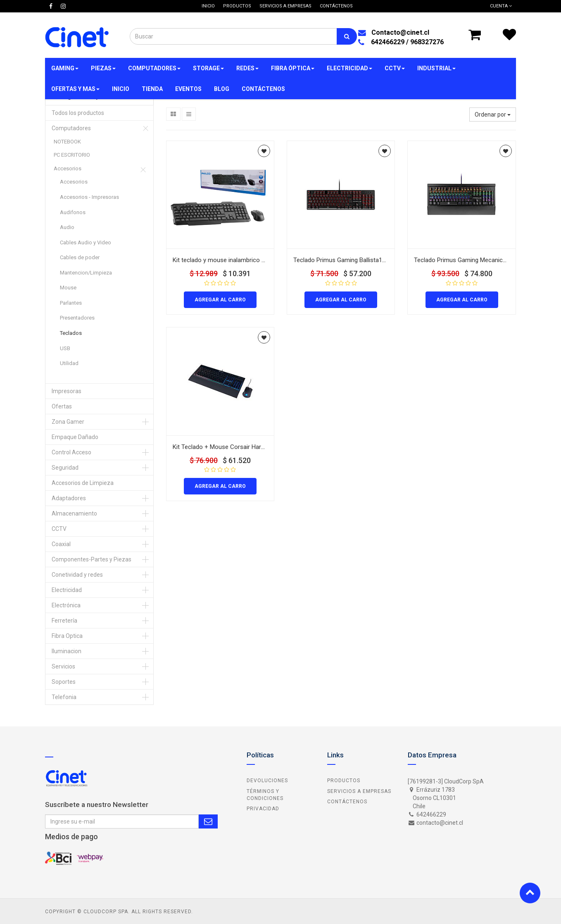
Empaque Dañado (75, 437)
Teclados (71, 333)
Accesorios (68, 168)
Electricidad (67, 590)
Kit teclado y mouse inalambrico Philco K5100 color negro (251, 260)
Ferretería (64, 621)
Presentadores (77, 318)
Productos (344, 781)
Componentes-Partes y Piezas (92, 559)
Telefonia (64, 697)
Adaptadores (69, 498)
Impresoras (67, 391)
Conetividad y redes (77, 575)
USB (65, 348)
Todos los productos (78, 113)
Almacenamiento (74, 513)
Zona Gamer (68, 422)
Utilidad (69, 363)
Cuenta (501, 6)
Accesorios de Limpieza (83, 483)
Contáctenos (347, 802)
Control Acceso (71, 452)
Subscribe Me (208, 821)
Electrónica (66, 605)
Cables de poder (80, 257)
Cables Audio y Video (86, 242)
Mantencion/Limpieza (86, 273)
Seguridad (65, 468)
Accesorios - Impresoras (89, 197)
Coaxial (61, 544)
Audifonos (73, 212)
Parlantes (71, 303)
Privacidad (263, 809)
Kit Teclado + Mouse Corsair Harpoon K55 (230, 447)
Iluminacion (67, 651)
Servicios (63, 666)
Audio (67, 227)
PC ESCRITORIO (72, 155)
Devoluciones (267, 781)
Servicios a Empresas (359, 791)
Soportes (64, 682)
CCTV (59, 529)
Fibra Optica (67, 636)
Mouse (68, 288)
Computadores (71, 128)
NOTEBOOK (67, 142)
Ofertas (62, 406)
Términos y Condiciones (265, 795)
